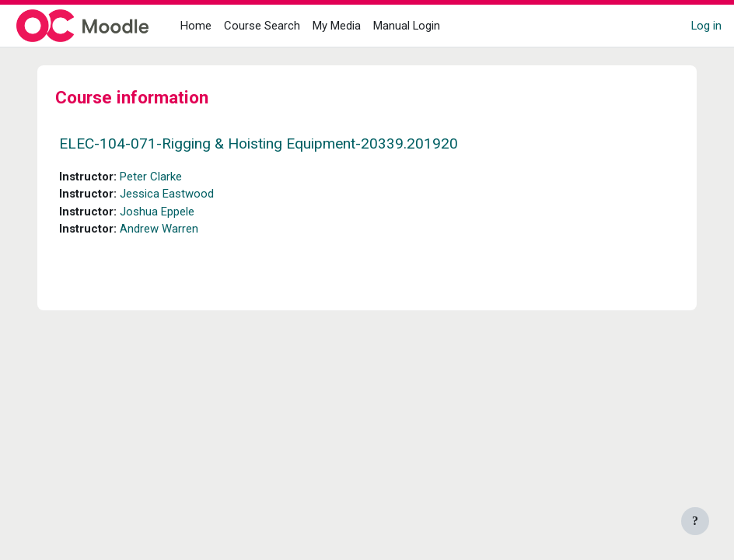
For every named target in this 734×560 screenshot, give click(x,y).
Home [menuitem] (196, 26)
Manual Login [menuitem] (407, 26)
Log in (706, 26)
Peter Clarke (151, 177)
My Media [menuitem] (337, 26)
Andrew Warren (159, 229)
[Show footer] (695, 521)
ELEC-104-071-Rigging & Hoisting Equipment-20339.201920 (259, 143)
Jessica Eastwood (167, 194)
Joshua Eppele (157, 212)
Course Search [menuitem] (262, 26)
